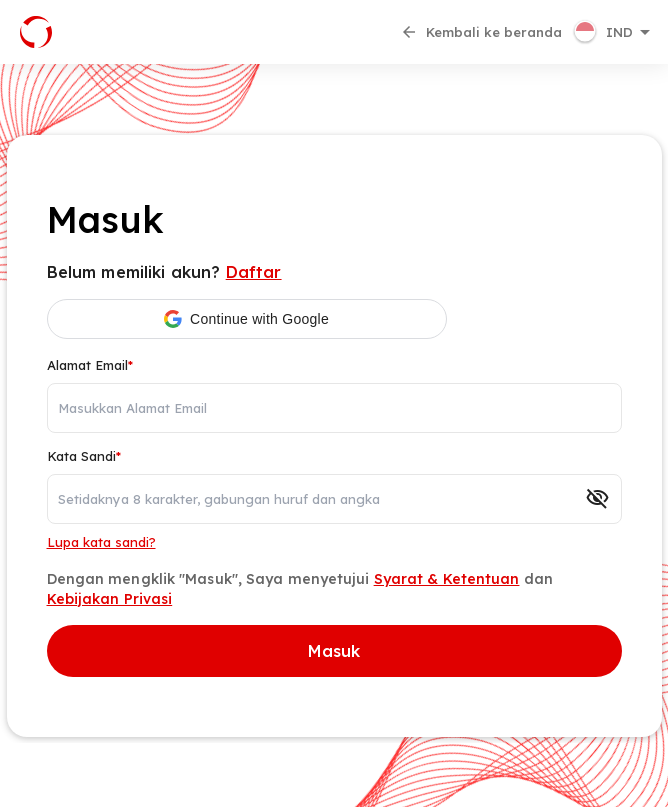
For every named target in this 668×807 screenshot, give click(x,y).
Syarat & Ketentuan (447, 579)
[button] (614, 32)
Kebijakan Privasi (110, 599)
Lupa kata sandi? (101, 542)
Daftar (254, 272)
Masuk (334, 651)
